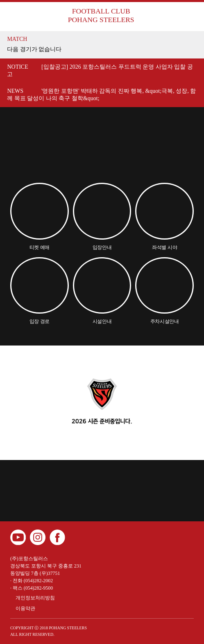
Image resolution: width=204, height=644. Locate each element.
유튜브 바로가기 (18, 537)
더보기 (190, 45)
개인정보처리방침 (35, 598)
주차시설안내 (165, 321)
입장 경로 (40, 321)
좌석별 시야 (164, 247)
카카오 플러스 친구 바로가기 (77, 537)
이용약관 (25, 608)
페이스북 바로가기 (57, 537)
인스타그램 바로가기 (38, 537)
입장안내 (102, 247)
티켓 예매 (40, 247)
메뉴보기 (188, 16)
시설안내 (102, 321)
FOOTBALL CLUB (101, 16)
